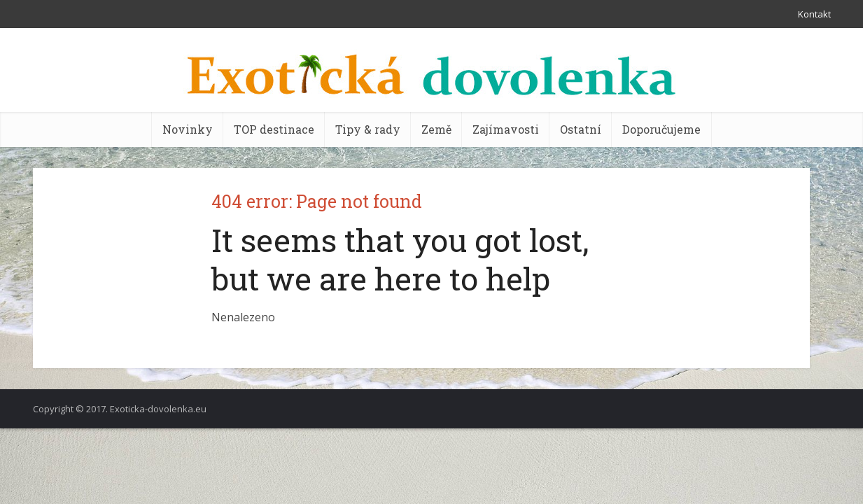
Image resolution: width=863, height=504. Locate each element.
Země (436, 129)
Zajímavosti (506, 129)
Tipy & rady (368, 129)
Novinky (188, 129)
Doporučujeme (661, 129)
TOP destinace (274, 129)
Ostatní (581, 129)
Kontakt (814, 14)
